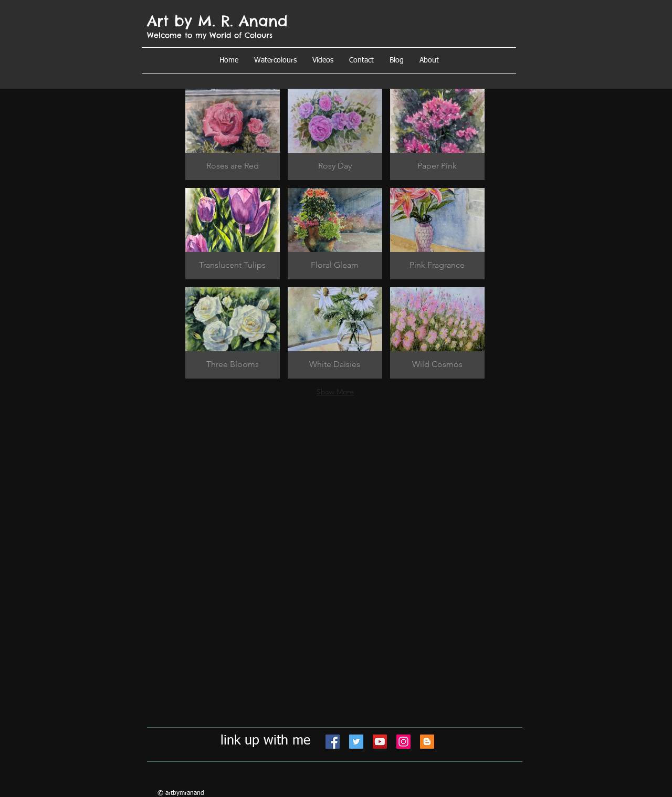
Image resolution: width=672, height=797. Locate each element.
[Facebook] (333, 742)
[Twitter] (356, 742)
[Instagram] (403, 742)
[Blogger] (427, 742)
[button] (429, 60)
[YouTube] (380, 742)
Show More (335, 392)
